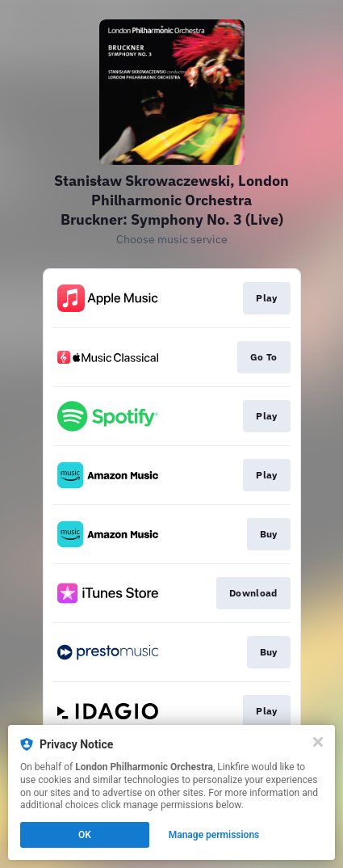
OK (85, 835)
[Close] (318, 742)
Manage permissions (214, 835)
